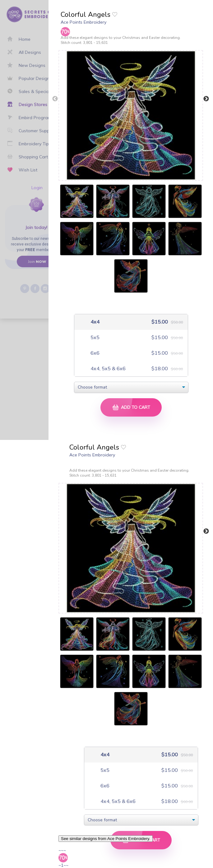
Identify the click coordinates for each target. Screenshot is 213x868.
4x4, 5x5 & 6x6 (107, 369)
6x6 (94, 353)
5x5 (94, 337)
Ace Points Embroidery (83, 22)
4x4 (94, 322)
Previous (55, 99)
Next (206, 99)
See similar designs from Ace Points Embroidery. (106, 839)
